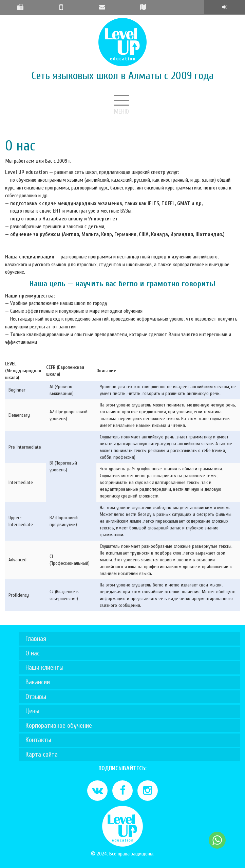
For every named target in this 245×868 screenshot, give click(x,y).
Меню (122, 101)
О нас (33, 653)
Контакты (38, 740)
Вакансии (38, 682)
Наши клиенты (44, 667)
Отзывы (36, 697)
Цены (32, 711)
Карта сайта (42, 754)
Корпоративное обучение (59, 726)
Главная (36, 639)
